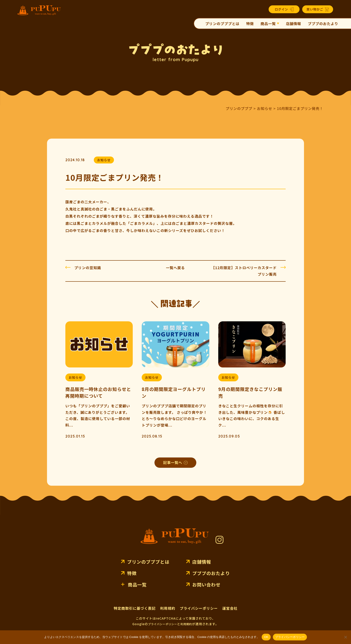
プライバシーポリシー (199, 608)
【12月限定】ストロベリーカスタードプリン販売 (244, 271)
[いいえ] (345, 637)
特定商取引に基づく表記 (135, 608)
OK (266, 637)
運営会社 (230, 608)
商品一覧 (268, 24)
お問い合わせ (206, 585)
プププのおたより (323, 24)
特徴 (250, 24)
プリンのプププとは (222, 24)
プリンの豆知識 (88, 268)
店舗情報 (293, 24)
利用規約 (168, 608)
